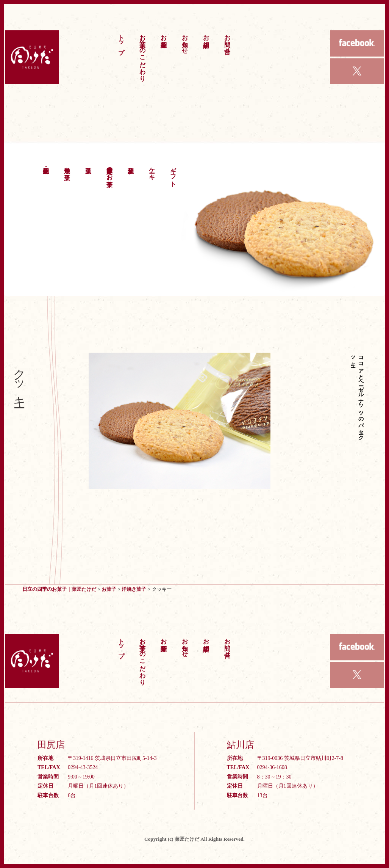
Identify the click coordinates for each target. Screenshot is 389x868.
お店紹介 (206, 34)
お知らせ (185, 41)
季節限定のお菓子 (110, 170)
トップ (121, 41)
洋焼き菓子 (67, 166)
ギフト (173, 173)
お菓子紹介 (164, 34)
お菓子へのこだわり (143, 54)
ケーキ (152, 170)
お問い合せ (227, 41)
